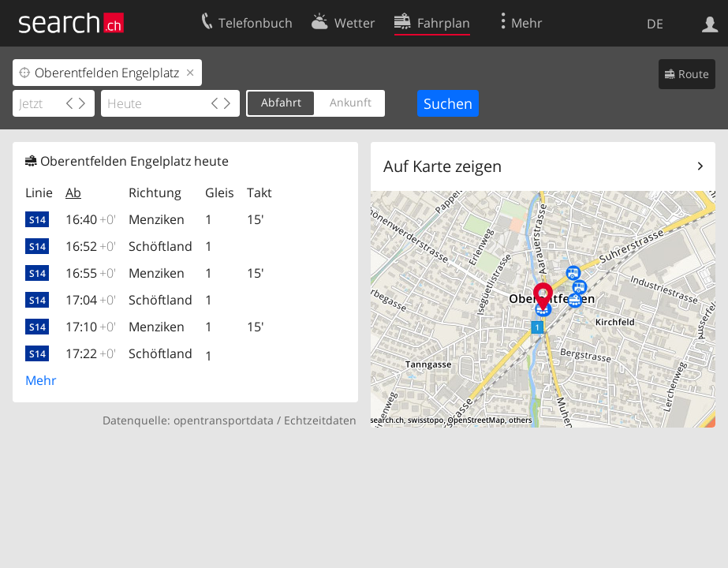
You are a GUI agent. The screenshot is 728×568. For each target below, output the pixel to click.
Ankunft (351, 102)
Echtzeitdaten (320, 420)
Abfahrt (281, 102)
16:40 (91, 219)
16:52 (91, 246)
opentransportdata (224, 420)
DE (655, 24)
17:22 (91, 353)
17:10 (91, 327)
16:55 (91, 273)
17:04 (91, 300)
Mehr (41, 380)
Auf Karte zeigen (442, 166)
